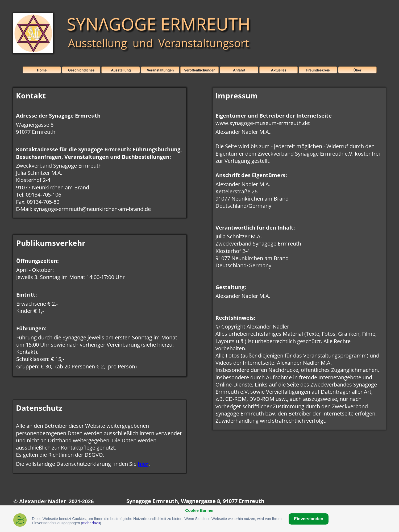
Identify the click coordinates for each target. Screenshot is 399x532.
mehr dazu (91, 523)
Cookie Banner (199, 510)
